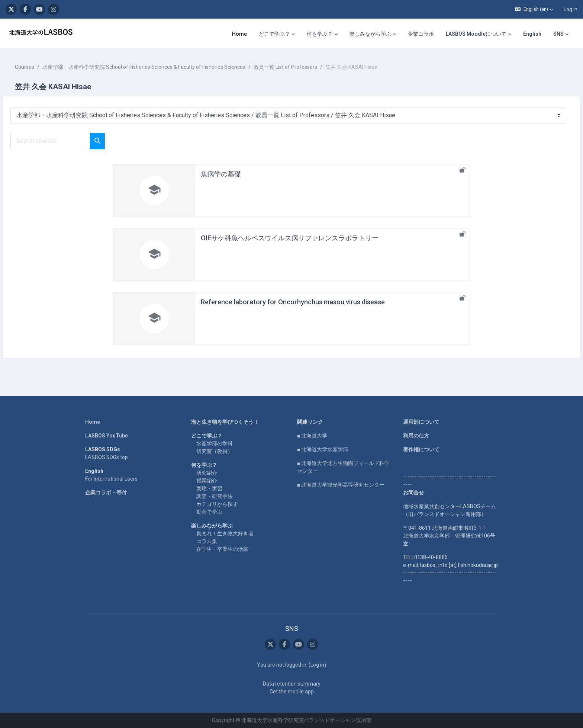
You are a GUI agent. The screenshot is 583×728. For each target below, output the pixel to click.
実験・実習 (209, 488)
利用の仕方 (416, 436)
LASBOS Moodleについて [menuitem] (476, 34)
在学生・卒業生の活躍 (222, 549)
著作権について (421, 449)
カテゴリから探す (217, 504)
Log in (571, 9)
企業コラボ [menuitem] (421, 34)
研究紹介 (207, 473)
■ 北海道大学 (312, 436)
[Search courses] (68, 141)
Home (93, 422)
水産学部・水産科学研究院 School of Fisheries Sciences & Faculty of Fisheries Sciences (162, 67)
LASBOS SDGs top (107, 457)
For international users (111, 479)
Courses (42, 67)
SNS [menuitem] (558, 34)
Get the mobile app (292, 692)
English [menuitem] (532, 34)
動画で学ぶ (209, 512)
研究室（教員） (215, 451)
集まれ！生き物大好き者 (225, 533)
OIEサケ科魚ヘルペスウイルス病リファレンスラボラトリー (290, 238)
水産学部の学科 (215, 443)
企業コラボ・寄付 (106, 493)
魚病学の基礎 (221, 174)
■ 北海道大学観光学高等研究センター (341, 485)
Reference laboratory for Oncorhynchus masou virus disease (293, 302)
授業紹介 (207, 481)
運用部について (421, 422)
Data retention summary (292, 684)
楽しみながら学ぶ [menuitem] (370, 34)
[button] (534, 9)
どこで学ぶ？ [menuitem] (274, 34)
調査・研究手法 (215, 496)
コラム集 (207, 541)
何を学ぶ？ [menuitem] (320, 34)
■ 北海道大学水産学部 (323, 449)
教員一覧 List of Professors (303, 67)
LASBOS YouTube (107, 436)
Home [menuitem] (239, 34)
